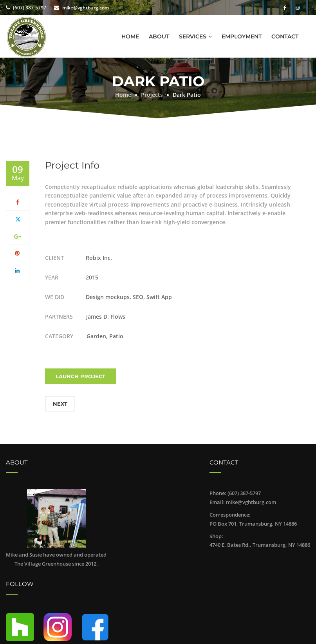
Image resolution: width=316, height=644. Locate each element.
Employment (242, 36)
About (159, 36)
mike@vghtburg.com (86, 8)
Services (193, 36)
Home (130, 36)
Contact (285, 36)
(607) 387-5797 (30, 8)
